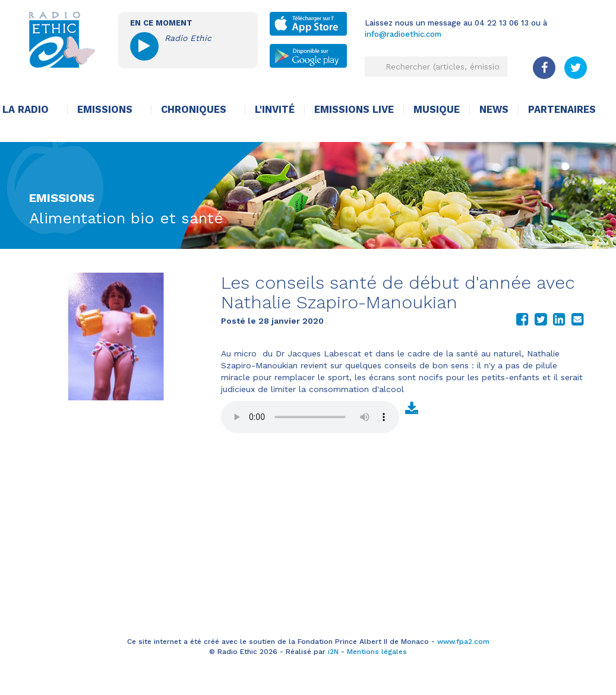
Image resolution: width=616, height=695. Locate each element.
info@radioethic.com (403, 34)
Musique (437, 110)
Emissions (105, 110)
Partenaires (562, 110)
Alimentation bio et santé (126, 218)
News (494, 110)
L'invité (275, 110)
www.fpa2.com (463, 642)
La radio (26, 110)
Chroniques (194, 110)
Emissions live (354, 110)
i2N (333, 652)
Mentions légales (377, 652)
